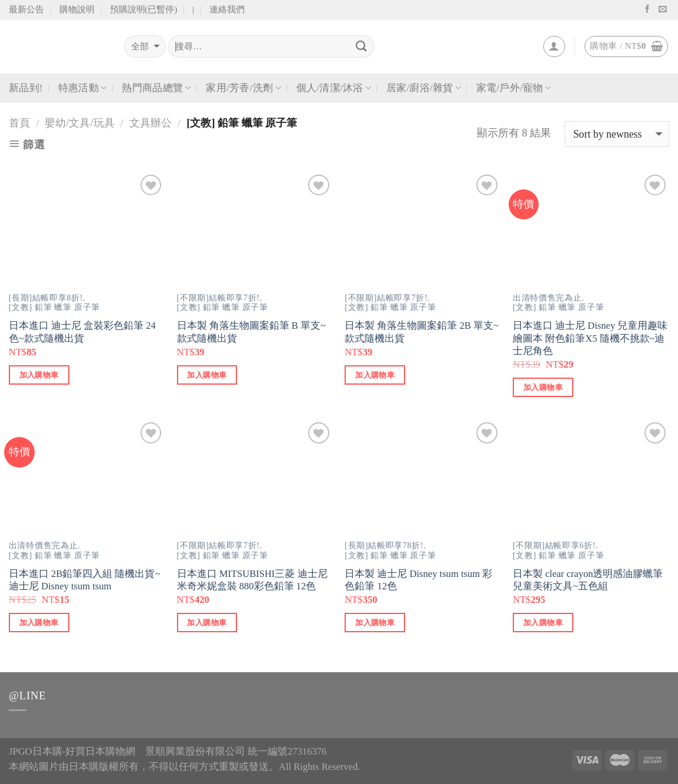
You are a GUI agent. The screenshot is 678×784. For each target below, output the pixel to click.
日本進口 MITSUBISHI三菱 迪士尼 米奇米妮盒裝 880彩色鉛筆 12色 (252, 580)
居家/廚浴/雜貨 (424, 88)
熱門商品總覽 (156, 88)
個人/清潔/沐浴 (334, 88)
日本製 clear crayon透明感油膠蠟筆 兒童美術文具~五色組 (588, 580)
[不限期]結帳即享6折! (554, 546)
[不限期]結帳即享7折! (218, 298)
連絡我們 (227, 9)
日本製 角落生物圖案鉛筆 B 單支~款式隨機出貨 (251, 332)
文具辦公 (151, 123)
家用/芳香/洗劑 (243, 88)
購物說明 (77, 9)
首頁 (19, 123)
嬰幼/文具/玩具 (79, 123)
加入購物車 (39, 375)
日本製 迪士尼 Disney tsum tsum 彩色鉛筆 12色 (418, 580)
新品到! (26, 88)
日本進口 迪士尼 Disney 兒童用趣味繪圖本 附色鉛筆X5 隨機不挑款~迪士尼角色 (590, 338)
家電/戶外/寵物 (514, 88)
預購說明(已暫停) (144, 9)
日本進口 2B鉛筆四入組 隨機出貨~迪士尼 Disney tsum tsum (85, 580)
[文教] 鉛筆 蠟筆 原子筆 (54, 307)
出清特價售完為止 (547, 298)
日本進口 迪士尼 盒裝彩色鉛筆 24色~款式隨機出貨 (82, 332)
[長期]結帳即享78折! (384, 546)
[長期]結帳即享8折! (46, 298)
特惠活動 (83, 88)
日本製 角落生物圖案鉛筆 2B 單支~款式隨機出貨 (422, 332)
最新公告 (26, 9)
